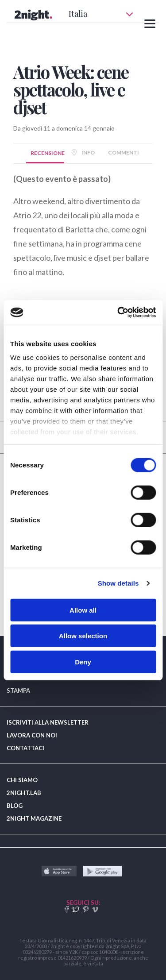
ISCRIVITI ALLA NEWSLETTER (48, 722)
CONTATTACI (25, 748)
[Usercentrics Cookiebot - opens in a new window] (118, 313)
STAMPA (18, 691)
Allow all (83, 610)
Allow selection (83, 636)
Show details (118, 583)
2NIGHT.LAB (24, 793)
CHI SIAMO (22, 780)
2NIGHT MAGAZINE (34, 818)
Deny (83, 662)
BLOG (15, 806)
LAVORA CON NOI (32, 735)
